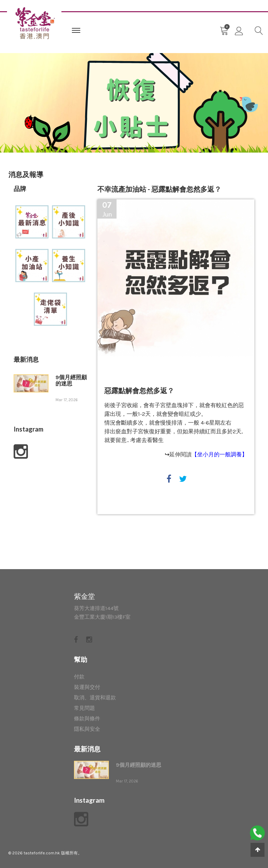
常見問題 (84, 708)
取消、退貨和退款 (95, 698)
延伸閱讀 (208, 454)
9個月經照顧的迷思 (71, 381)
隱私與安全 (87, 729)
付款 (79, 677)
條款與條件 (87, 719)
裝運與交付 (87, 687)
